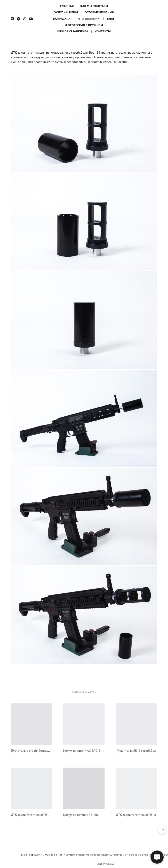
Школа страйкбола (73, 31)
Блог (111, 18)
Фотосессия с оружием (84, 25)
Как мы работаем (94, 6)
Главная (67, 6)
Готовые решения (99, 12)
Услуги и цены (66, 12)
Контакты (103, 31)
